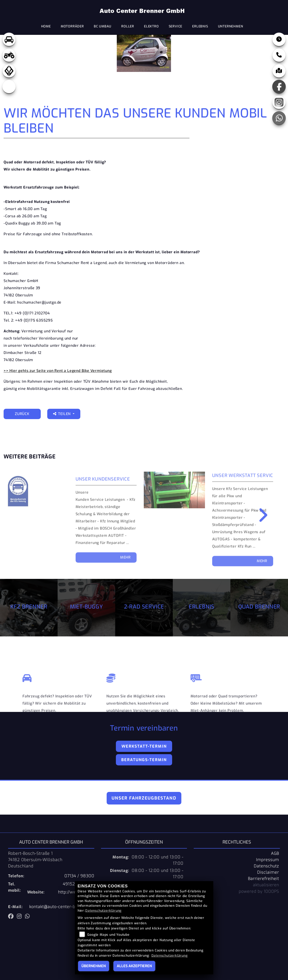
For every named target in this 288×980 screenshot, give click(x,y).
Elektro (151, 26)
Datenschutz (266, 866)
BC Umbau (103, 26)
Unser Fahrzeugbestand (144, 798)
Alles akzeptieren (134, 966)
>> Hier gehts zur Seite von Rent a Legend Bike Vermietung (58, 371)
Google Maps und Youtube (108, 935)
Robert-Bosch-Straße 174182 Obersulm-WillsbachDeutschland (35, 860)
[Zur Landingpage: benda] (9, 71)
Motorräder (72, 26)
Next (260, 515)
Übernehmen (94, 966)
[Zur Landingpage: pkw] (9, 39)
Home (46, 26)
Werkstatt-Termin (144, 746)
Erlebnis (200, 26)
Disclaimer (268, 872)
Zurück (22, 414)
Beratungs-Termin (144, 760)
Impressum (268, 860)
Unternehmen (231, 26)
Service (176, 26)
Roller (128, 26)
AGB (275, 853)
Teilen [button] (62, 414)
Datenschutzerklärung (103, 911)
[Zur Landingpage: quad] (9, 55)
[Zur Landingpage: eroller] (9, 87)
